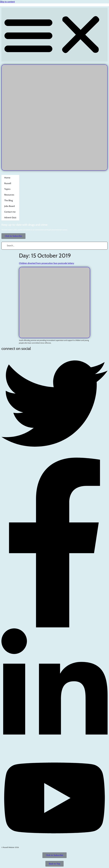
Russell (8, 182)
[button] (54, 35)
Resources (9, 193)
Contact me (10, 210)
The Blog (9, 199)
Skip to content (7, 2)
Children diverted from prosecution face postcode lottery (47, 263)
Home (7, 176)
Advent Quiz (10, 216)
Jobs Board (9, 205)
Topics (7, 188)
